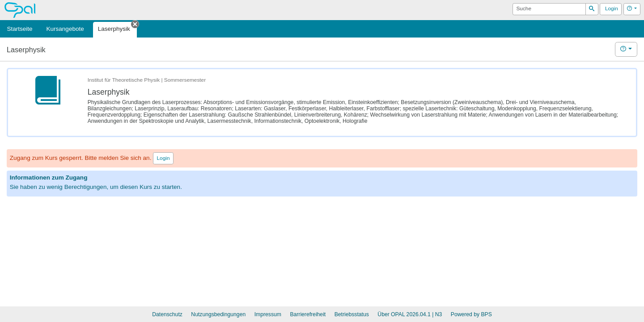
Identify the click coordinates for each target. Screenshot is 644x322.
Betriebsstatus (352, 314)
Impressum (268, 314)
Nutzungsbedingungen (218, 314)
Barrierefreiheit (308, 314)
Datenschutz (167, 314)
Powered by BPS (471, 314)
